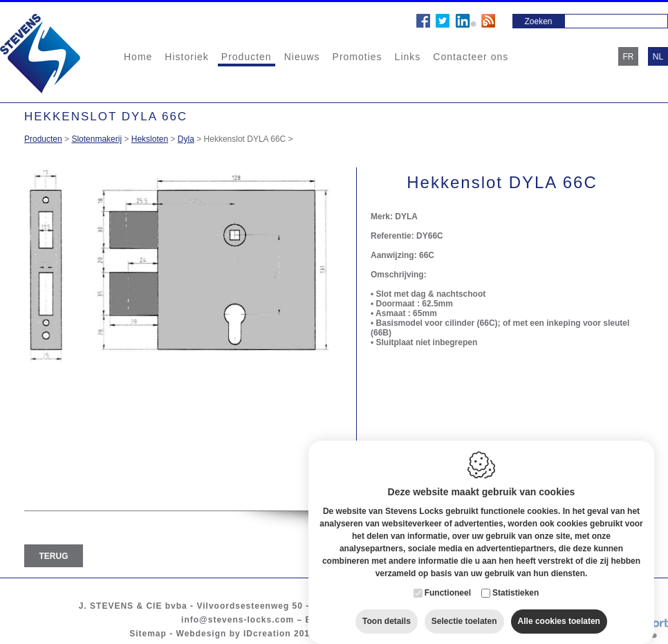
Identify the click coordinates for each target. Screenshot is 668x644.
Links (408, 57)
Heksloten (150, 139)
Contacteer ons (471, 57)
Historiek (186, 57)
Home (138, 57)
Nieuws (302, 57)
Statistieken (516, 580)
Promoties (358, 57)
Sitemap (148, 634)
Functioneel (448, 580)
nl (658, 57)
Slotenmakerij (96, 139)
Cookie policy (356, 634)
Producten (247, 57)
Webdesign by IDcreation (234, 634)
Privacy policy (430, 634)
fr (629, 57)
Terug (54, 556)
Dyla (186, 139)
